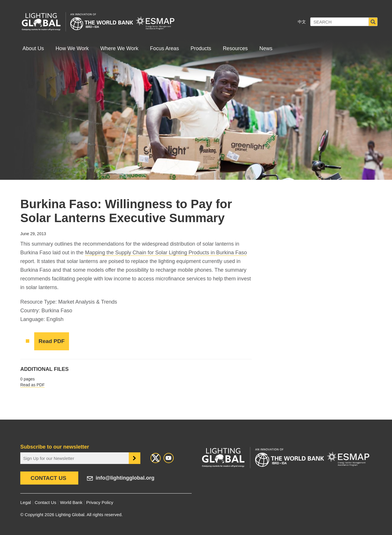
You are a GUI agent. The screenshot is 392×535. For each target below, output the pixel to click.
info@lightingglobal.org (125, 478)
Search (373, 22)
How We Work (72, 48)
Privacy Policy (100, 502)
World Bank (71, 502)
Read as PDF (32, 385)
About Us (33, 48)
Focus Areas (164, 48)
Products (201, 48)
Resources (235, 48)
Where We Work (119, 48)
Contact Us (48, 478)
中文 (302, 22)
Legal (26, 502)
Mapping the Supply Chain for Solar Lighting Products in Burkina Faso (166, 253)
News (266, 48)
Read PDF (52, 341)
